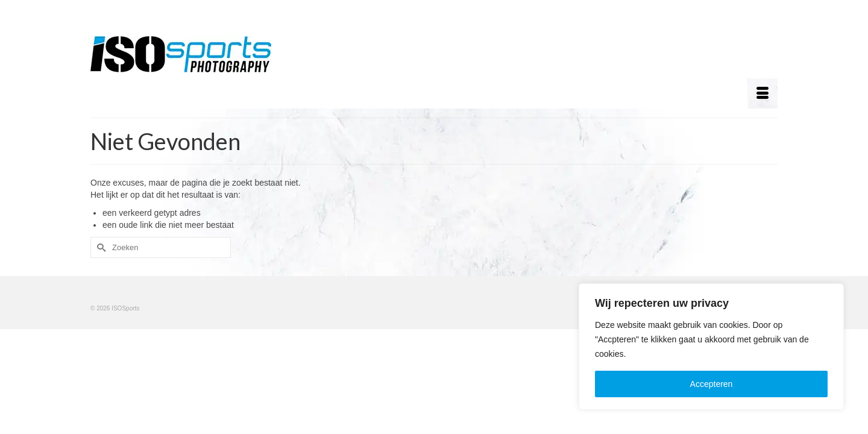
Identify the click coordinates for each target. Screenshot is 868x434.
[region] (711, 347)
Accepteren (712, 384)
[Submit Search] (99, 247)
